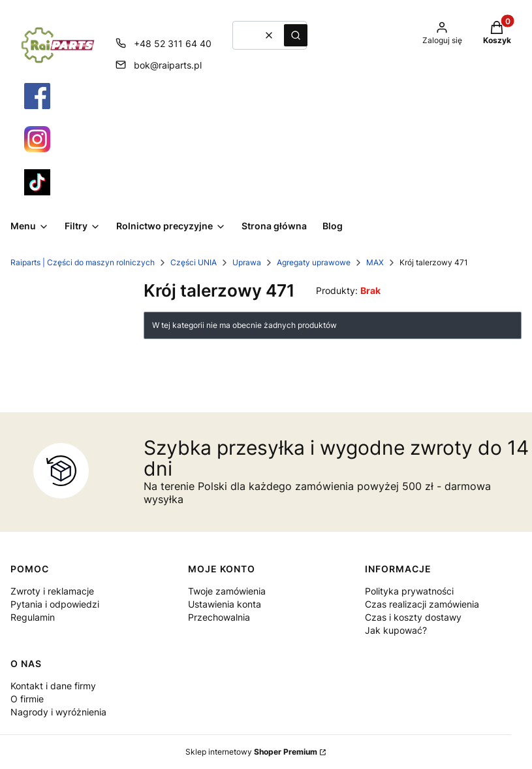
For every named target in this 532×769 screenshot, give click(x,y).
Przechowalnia (219, 617)
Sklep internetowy (251, 752)
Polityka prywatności (409, 591)
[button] (296, 35)
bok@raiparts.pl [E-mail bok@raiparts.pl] (168, 65)
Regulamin (33, 617)
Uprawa (247, 262)
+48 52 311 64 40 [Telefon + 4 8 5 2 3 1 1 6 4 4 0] (173, 43)
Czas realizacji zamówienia (422, 604)
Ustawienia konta (225, 604)
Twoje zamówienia (227, 591)
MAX (375, 262)
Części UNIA (194, 262)
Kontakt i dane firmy (53, 686)
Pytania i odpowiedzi (55, 604)
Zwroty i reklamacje (52, 591)
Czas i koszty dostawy (413, 617)
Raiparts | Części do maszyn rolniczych (83, 262)
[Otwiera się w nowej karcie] (37, 96)
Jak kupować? (396, 630)
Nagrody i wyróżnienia (58, 712)
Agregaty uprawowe (314, 262)
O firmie (27, 699)
